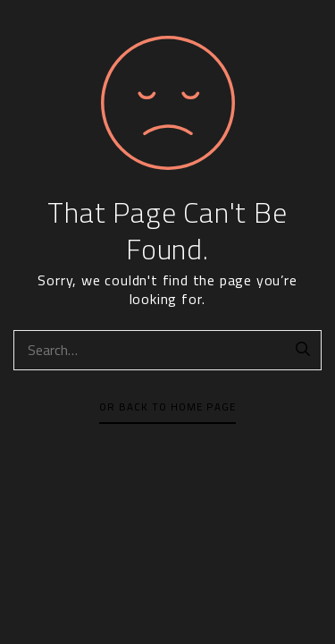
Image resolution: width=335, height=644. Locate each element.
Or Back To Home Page (167, 407)
